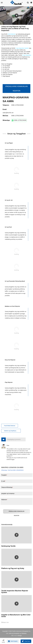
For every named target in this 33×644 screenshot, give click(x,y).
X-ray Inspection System (22, 48)
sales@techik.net (8, 113)
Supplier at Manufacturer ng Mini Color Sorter (16, 616)
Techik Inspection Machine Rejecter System (15, 592)
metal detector (12, 34)
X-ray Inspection (27, 55)
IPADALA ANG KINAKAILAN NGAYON (16, 89)
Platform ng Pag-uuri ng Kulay (13, 568)
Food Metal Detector (10, 426)
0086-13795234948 (19, 120)
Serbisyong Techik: (9, 546)
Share (3, 641)
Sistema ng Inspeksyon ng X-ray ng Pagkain (12, 431)
